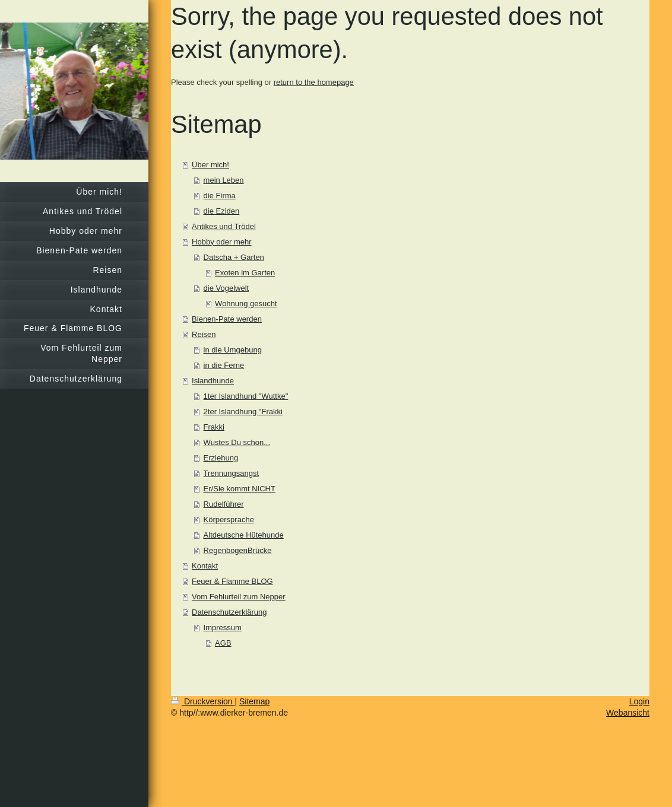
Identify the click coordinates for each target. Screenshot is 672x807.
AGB (223, 643)
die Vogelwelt (226, 288)
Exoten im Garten (245, 273)
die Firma (220, 196)
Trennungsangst (231, 473)
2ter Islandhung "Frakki (243, 412)
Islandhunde (213, 381)
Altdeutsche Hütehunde (244, 535)
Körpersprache (229, 520)
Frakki (214, 427)
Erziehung (221, 458)
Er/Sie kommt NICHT (240, 489)
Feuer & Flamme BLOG (232, 581)
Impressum (223, 628)
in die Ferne (224, 365)
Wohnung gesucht (246, 304)
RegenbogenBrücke (238, 550)
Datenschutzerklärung (229, 612)
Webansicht (628, 713)
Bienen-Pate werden (227, 319)
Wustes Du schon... (237, 442)
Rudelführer (224, 504)
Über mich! (210, 165)
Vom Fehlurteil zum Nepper (239, 597)
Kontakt (205, 566)
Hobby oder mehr (221, 242)
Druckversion (203, 701)
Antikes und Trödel (224, 226)
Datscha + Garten (234, 257)
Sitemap (254, 701)
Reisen (204, 334)
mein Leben (224, 180)
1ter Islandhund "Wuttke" (246, 396)
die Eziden (222, 211)
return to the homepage (314, 82)
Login (639, 701)
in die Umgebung (233, 350)
